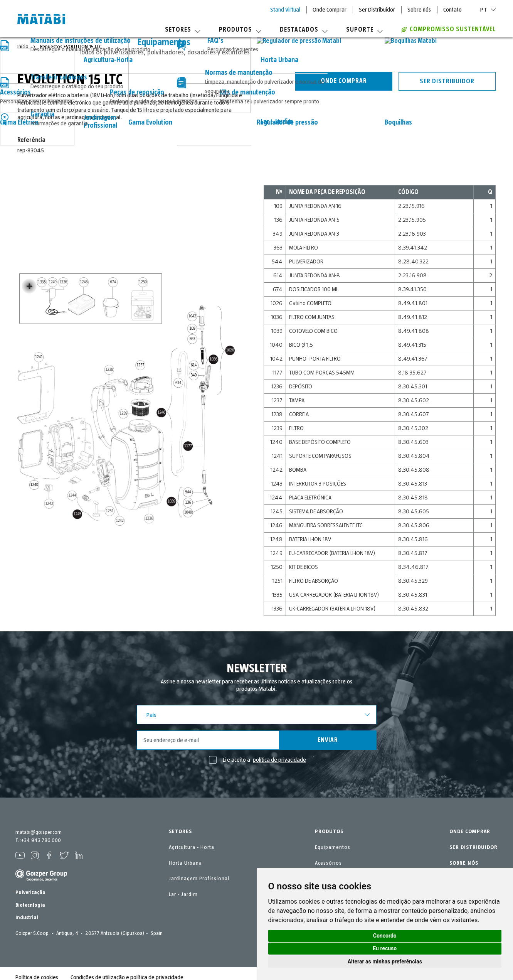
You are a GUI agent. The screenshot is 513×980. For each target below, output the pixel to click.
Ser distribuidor (447, 81)
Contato (452, 10)
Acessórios (328, 863)
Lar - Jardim (183, 894)
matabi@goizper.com (39, 832)
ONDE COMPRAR (470, 832)
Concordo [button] (385, 936)
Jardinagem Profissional (199, 879)
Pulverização (30, 892)
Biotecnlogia (30, 905)
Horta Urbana (185, 863)
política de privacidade (279, 760)
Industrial (27, 918)
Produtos (240, 30)
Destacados (304, 30)
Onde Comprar (330, 10)
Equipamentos (333, 847)
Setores (183, 30)
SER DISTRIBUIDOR (473, 847)
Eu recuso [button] (385, 948)
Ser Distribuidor (377, 10)
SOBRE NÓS (464, 863)
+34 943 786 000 (41, 840)
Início (24, 47)
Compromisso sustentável (448, 29)
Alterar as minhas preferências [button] (385, 961)
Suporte (364, 30)
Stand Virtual (285, 10)
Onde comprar (344, 81)
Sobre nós (419, 10)
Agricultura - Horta (192, 847)
